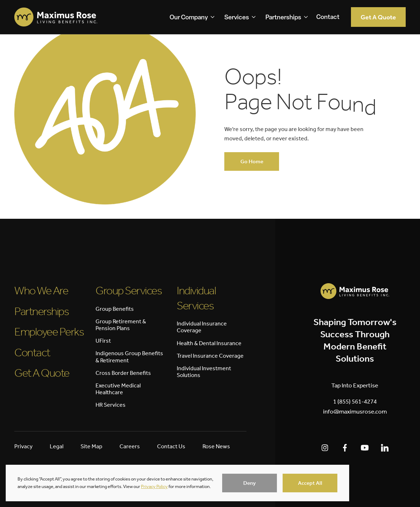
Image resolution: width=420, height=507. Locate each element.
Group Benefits (115, 309)
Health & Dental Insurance (209, 343)
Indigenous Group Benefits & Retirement (129, 357)
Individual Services (196, 298)
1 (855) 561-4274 (355, 401)
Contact (328, 17)
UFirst (103, 341)
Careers (130, 446)
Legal (57, 446)
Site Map (91, 446)
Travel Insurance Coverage (210, 356)
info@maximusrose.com (355, 411)
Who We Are (41, 290)
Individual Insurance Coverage (202, 327)
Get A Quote (42, 373)
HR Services (111, 405)
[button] (250, 483)
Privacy (23, 446)
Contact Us (171, 446)
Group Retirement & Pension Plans (121, 325)
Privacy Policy (154, 486)
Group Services (129, 290)
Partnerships (41, 311)
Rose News (216, 446)
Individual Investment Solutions (204, 372)
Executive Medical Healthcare (118, 389)
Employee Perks (49, 332)
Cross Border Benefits (123, 373)
